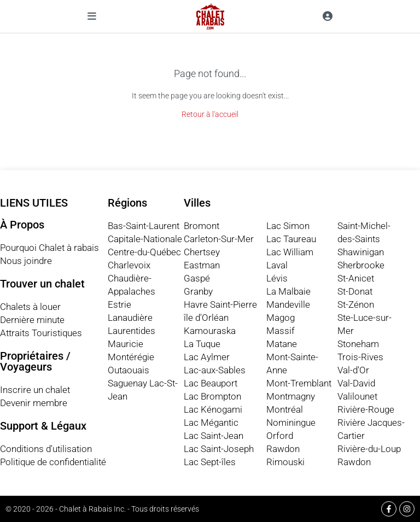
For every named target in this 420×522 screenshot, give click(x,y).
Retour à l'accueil (210, 114)
